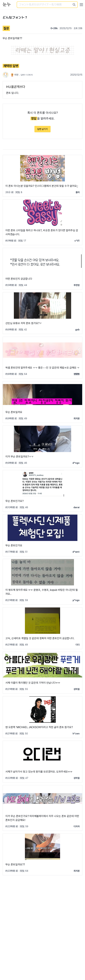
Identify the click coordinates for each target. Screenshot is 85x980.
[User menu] (81, 5)
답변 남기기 (42, 129)
